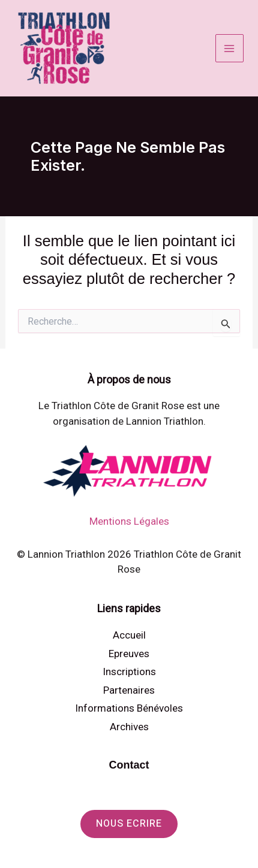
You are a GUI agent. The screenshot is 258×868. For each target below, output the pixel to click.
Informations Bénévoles (129, 708)
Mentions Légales (129, 521)
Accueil (129, 635)
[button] (129, 824)
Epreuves (129, 654)
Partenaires (129, 690)
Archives (129, 727)
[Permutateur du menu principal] (230, 49)
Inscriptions (129, 672)
